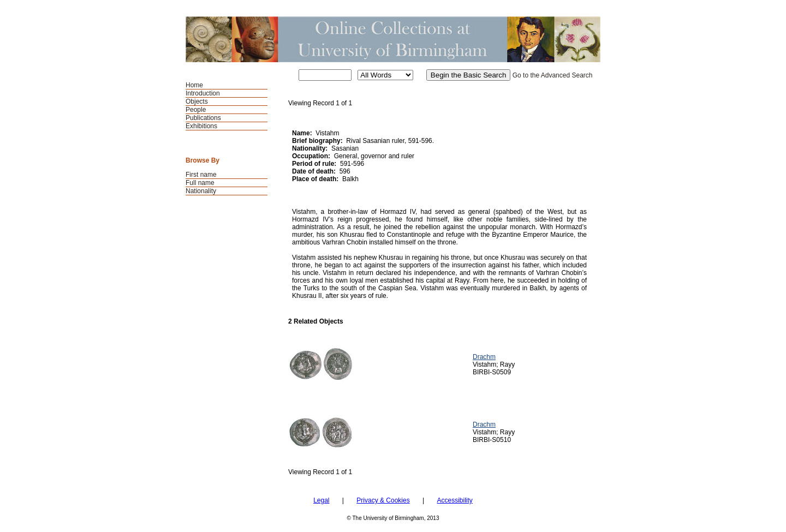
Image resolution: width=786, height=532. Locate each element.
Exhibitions (201, 126)
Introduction (203, 93)
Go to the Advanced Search (553, 75)
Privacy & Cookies (383, 500)
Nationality (201, 191)
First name (201, 175)
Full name (200, 183)
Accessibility (454, 500)
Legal (321, 500)
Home (194, 85)
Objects (197, 101)
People (196, 110)
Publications (203, 118)
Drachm (484, 357)
